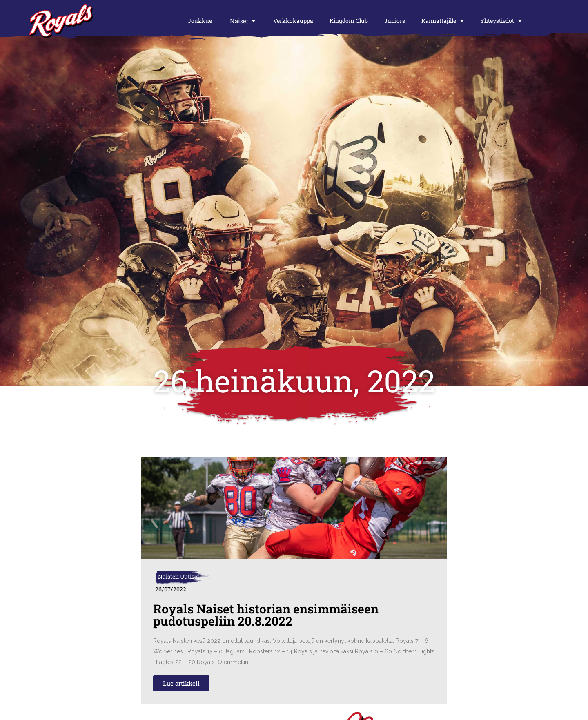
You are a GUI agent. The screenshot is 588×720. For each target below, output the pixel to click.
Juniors (395, 21)
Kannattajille (443, 21)
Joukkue (200, 21)
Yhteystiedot (501, 21)
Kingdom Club (349, 21)
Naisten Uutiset (179, 576)
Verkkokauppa (293, 21)
